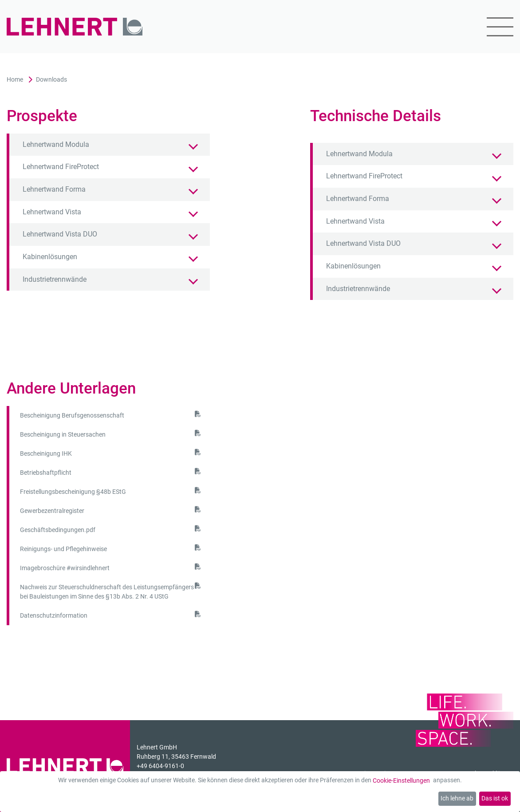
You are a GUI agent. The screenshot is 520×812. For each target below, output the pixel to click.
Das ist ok (495, 798)
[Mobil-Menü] (494, 27)
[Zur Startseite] (75, 27)
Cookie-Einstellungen (401, 780)
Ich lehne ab (457, 798)
